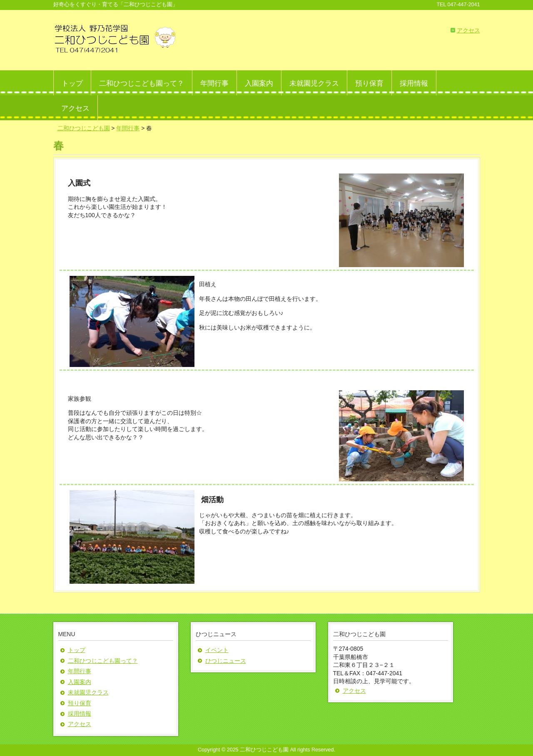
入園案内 (80, 682)
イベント (217, 650)
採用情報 (80, 714)
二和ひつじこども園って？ (103, 661)
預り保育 (80, 703)
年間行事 (80, 671)
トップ (77, 650)
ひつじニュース (226, 661)
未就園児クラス (88, 692)
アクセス (468, 30)
